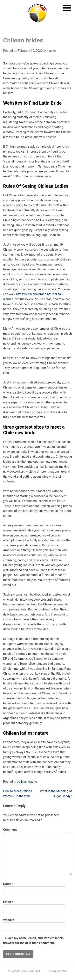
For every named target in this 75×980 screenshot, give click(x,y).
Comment (10, 830)
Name (8, 884)
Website (9, 920)
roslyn (52, 51)
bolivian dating (27, 782)
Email (8, 902)
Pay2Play (62, 971)
